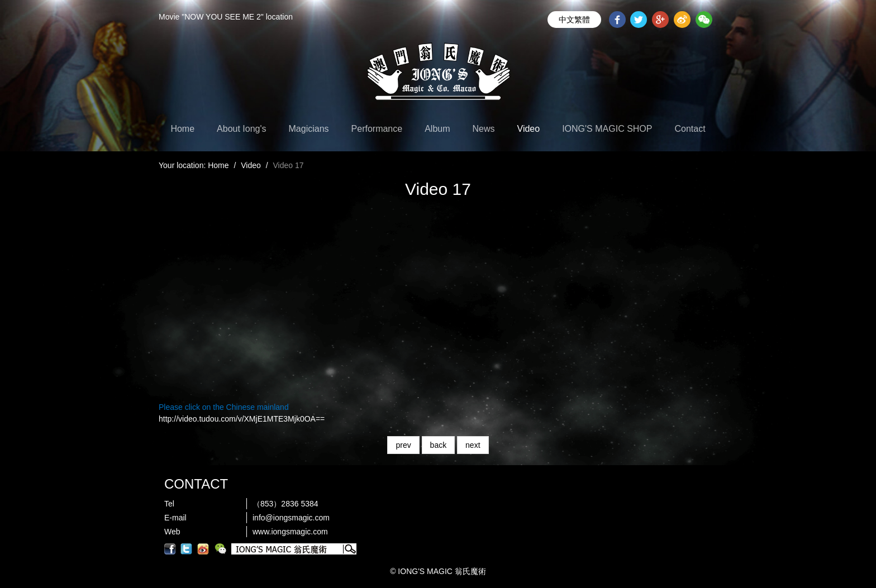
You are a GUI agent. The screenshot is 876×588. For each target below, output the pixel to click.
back (439, 445)
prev (403, 445)
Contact (690, 129)
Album (437, 129)
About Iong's (241, 129)
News (484, 129)
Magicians (309, 129)
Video (529, 129)
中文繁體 (574, 20)
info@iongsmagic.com (291, 518)
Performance (377, 129)
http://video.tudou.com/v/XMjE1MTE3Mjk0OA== (242, 419)
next (473, 445)
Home (182, 129)
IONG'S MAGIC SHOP (607, 129)
